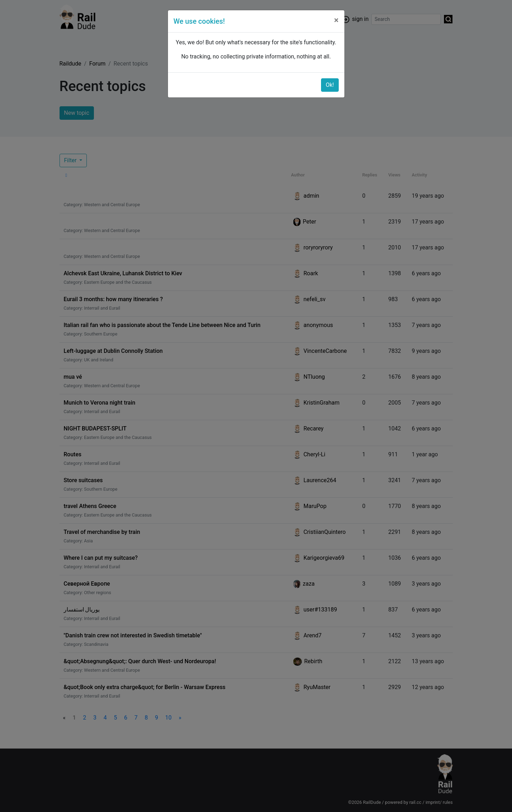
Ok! (330, 85)
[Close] (336, 20)
